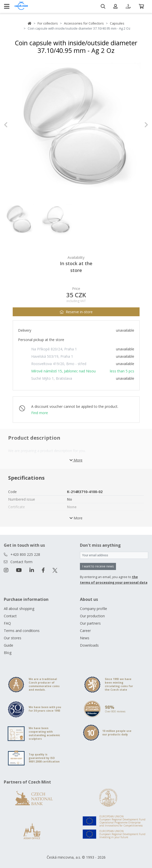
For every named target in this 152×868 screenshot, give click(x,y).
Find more (40, 413)
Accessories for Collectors (84, 23)
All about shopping (19, 609)
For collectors (48, 23)
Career (85, 631)
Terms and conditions (22, 631)
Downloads (89, 645)
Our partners (90, 623)
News (85, 638)
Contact (10, 616)
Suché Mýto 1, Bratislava (52, 378)
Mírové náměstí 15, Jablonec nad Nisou (63, 371)
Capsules (117, 23)
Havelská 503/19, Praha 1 (52, 356)
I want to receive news (98, 566)
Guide (9, 645)
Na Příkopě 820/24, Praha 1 (54, 349)
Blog (8, 653)
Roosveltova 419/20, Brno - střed (59, 364)
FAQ (7, 623)
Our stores (13, 638)
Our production (92, 616)
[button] (15, 125)
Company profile (94, 609)
